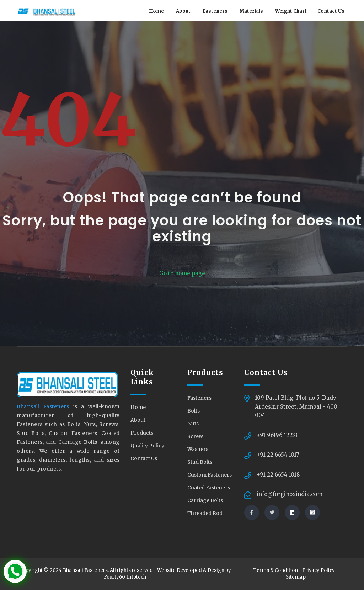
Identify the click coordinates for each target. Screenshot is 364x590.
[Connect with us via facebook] (252, 512)
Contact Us (331, 11)
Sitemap (296, 577)
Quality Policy (147, 446)
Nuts (193, 424)
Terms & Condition (275, 571)
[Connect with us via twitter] (272, 512)
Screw (195, 436)
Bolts (194, 411)
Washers (198, 449)
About (183, 11)
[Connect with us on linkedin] (292, 512)
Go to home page (182, 273)
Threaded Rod (205, 513)
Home (157, 11)
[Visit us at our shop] (312, 512)
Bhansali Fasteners (45, 407)
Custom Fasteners (210, 475)
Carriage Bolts (205, 500)
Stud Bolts (200, 462)
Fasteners (215, 11)
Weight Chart (291, 11)
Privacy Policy (318, 571)
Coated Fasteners (209, 488)
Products (142, 433)
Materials (251, 11)
